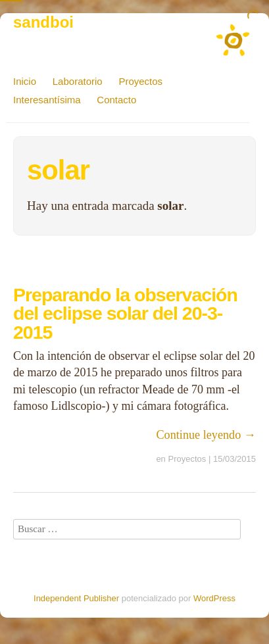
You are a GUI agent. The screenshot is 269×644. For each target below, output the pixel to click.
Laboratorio (78, 81)
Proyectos (140, 81)
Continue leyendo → (206, 435)
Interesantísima (47, 100)
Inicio (25, 81)
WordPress (214, 598)
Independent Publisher (76, 598)
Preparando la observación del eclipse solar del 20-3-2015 (125, 313)
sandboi (43, 22)
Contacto (116, 100)
